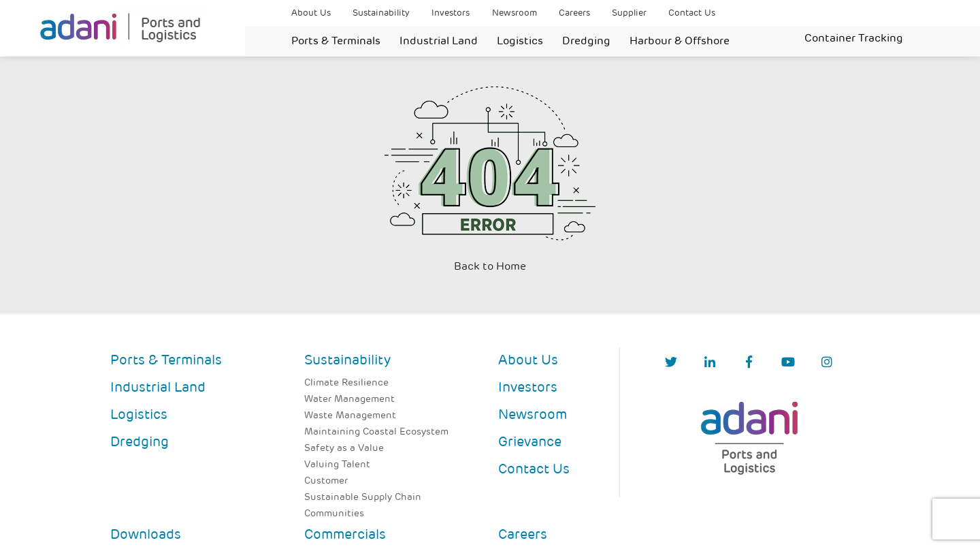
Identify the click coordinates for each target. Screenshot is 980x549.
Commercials (345, 535)
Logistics (520, 42)
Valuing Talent (337, 465)
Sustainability (381, 13)
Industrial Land (439, 42)
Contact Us (692, 13)
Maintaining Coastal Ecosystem (376, 432)
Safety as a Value (344, 449)
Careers (574, 13)
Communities (334, 514)
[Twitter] (671, 363)
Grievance (530, 443)
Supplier (629, 13)
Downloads (146, 535)
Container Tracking (854, 39)
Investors (451, 13)
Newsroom (514, 13)
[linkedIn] (710, 363)
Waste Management (350, 416)
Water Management (349, 399)
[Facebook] (749, 363)
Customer (326, 481)
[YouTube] (788, 363)
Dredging (586, 42)
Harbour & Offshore (680, 42)
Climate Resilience (346, 383)
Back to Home (490, 267)
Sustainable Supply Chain (363, 498)
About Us (311, 13)
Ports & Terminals (336, 42)
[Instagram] (827, 363)
